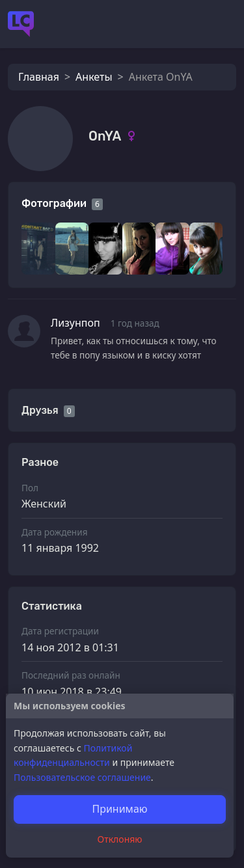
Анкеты (94, 77)
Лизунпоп (75, 323)
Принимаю (119, 809)
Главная (39, 77)
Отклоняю (120, 839)
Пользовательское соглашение (82, 777)
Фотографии (54, 203)
